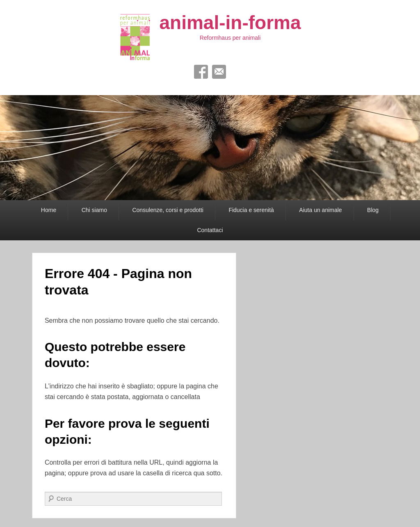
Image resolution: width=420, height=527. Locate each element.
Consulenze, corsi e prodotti (168, 210)
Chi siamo (94, 210)
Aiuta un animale (320, 210)
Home (49, 210)
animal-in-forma (230, 23)
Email (219, 72)
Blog (373, 210)
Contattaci (210, 230)
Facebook (201, 72)
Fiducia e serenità (251, 210)
